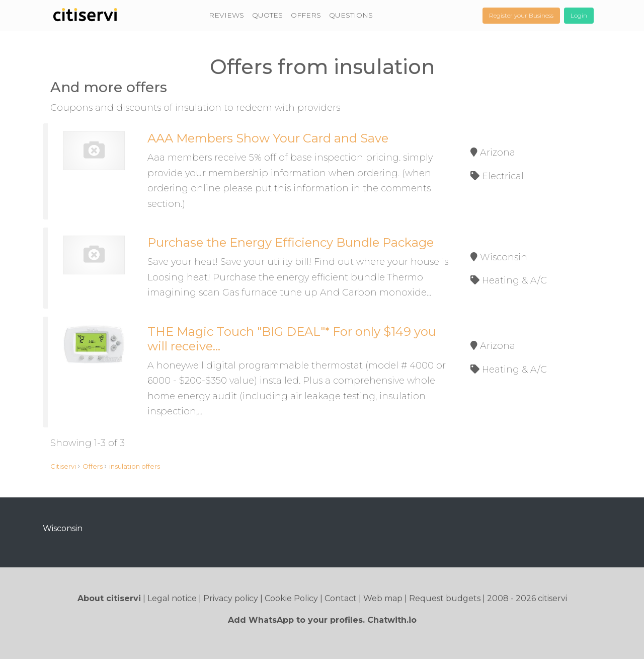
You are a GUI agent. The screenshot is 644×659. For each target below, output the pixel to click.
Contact (341, 598)
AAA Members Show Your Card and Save (268, 138)
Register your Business (521, 15)
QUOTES (267, 15)
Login (579, 15)
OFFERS (306, 15)
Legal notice (172, 598)
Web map (383, 598)
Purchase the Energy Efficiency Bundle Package (291, 242)
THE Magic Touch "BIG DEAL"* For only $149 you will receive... (292, 339)
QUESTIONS (351, 15)
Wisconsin (63, 528)
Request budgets (445, 598)
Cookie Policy (291, 598)
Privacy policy (231, 598)
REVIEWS (226, 15)
